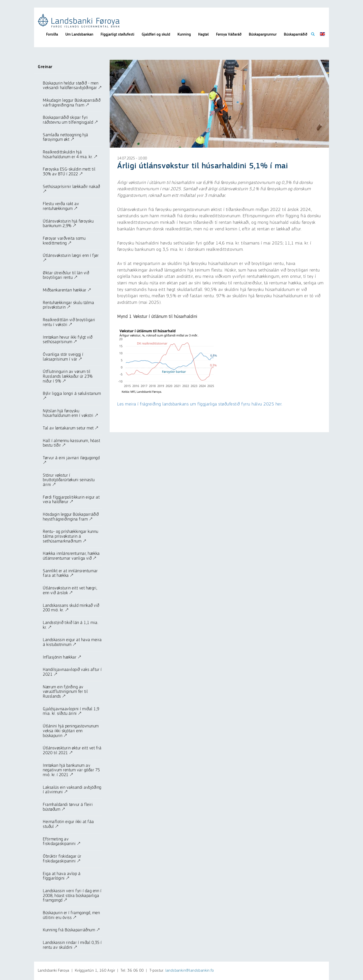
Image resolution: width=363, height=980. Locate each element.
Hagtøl (203, 34)
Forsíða (52, 34)
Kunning (184, 34)
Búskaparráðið (296, 34)
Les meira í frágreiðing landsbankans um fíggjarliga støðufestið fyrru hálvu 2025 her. (200, 404)
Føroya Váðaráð (229, 34)
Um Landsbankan (79, 34)
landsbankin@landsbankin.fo (190, 971)
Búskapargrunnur (263, 34)
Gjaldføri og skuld (156, 34)
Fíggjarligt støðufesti (117, 34)
